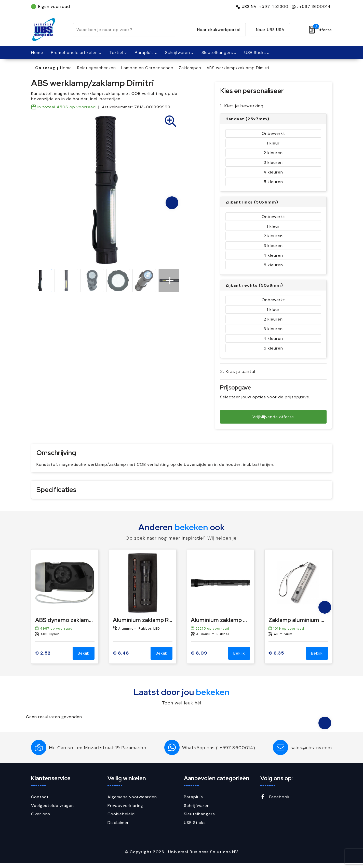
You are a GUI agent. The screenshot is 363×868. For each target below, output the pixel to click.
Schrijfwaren (178, 53)
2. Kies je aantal (238, 371)
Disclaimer (118, 828)
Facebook (275, 802)
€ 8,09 (199, 659)
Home (66, 68)
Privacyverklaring (125, 811)
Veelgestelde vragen (52, 811)
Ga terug (45, 68)
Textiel (116, 53)
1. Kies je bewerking (242, 106)
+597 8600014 (315, 6)
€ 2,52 (43, 659)
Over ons (41, 819)
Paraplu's (144, 53)
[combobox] (118, 30)
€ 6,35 (276, 659)
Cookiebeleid (121, 819)
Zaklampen (190, 68)
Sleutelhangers (217, 53)
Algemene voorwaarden (132, 802)
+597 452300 (274, 6)
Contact (40, 802)
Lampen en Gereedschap (147, 68)
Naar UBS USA (270, 30)
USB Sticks (255, 53)
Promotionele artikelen (74, 53)
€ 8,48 (121, 659)
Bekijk (84, 659)
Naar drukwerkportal (219, 30)
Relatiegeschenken (97, 68)
